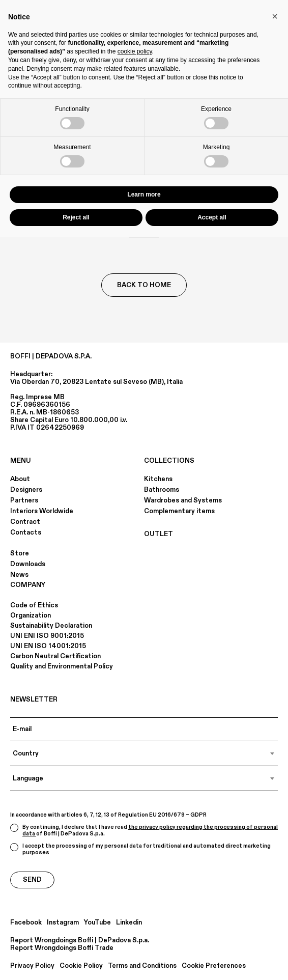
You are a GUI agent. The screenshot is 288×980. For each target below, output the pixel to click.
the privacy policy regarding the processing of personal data (150, 831)
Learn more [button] (144, 194)
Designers (26, 490)
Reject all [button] (76, 217)
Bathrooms (162, 490)
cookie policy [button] (135, 51)
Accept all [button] (212, 217)
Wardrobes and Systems (183, 500)
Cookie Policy (81, 966)
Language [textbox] (28, 778)
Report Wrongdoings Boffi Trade (62, 948)
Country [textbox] (26, 753)
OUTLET (159, 534)
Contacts (26, 533)
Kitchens (158, 479)
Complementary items (179, 511)
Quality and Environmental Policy (62, 666)
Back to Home (144, 285)
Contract (25, 522)
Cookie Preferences (214, 966)
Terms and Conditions (142, 966)
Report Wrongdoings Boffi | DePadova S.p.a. (80, 941)
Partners (24, 500)
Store (20, 553)
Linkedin (129, 923)
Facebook (26, 923)
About (20, 479)
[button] (275, 16)
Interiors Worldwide (42, 511)
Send (32, 880)
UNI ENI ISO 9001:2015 (47, 636)
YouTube (97, 923)
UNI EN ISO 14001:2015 (48, 646)
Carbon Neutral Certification (55, 656)
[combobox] (144, 753)
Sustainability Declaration (51, 626)
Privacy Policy (32, 966)
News (19, 575)
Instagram (63, 923)
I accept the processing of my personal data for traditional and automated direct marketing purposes (140, 849)
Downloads (28, 564)
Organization (31, 615)
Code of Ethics (34, 605)
